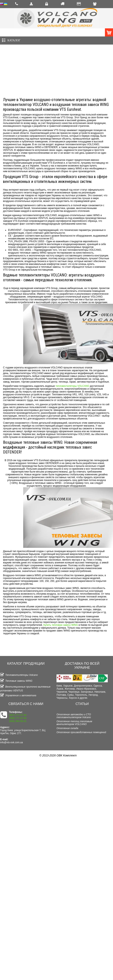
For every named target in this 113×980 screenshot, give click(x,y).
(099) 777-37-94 (18, 718)
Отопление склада (67, 728)
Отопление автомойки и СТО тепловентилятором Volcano (74, 716)
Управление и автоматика (18, 695)
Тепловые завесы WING (16, 681)
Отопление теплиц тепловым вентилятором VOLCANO (74, 723)
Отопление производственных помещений (81, 732)
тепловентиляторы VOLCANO (72, 386)
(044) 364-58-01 (18, 721)
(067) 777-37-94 (18, 715)
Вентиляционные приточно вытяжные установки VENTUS (25, 688)
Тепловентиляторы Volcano (19, 675)
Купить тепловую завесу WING (61, 625)
